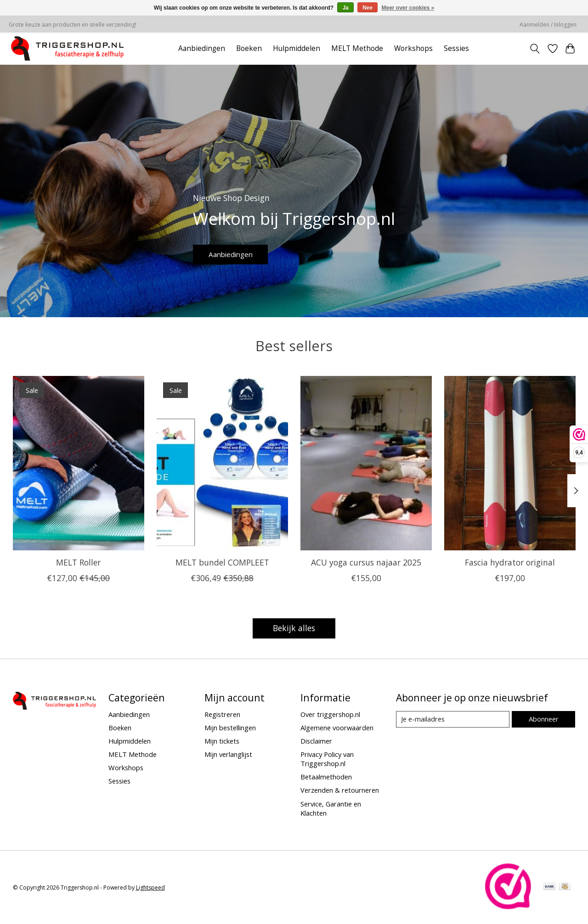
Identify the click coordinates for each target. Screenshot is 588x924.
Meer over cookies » (408, 8)
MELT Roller (78, 562)
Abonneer (544, 719)
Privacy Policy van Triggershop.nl (327, 759)
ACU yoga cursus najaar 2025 (366, 562)
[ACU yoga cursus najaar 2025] (366, 463)
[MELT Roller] (79, 463)
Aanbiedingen (202, 48)
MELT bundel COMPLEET (222, 562)
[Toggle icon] (534, 49)
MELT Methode (357, 48)
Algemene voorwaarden (337, 728)
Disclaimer (316, 741)
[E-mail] (453, 719)
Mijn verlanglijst (228, 754)
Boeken (249, 48)
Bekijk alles (294, 628)
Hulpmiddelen (297, 48)
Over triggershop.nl (330, 714)
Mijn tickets (222, 741)
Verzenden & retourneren (340, 790)
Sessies (456, 48)
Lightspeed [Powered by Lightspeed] (150, 888)
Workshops (413, 48)
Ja (345, 8)
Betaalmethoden (326, 777)
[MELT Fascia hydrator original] (510, 463)
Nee (367, 8)
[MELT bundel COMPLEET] (222, 463)
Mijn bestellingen (230, 728)
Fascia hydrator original (510, 562)
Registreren (222, 714)
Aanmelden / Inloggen (548, 25)
